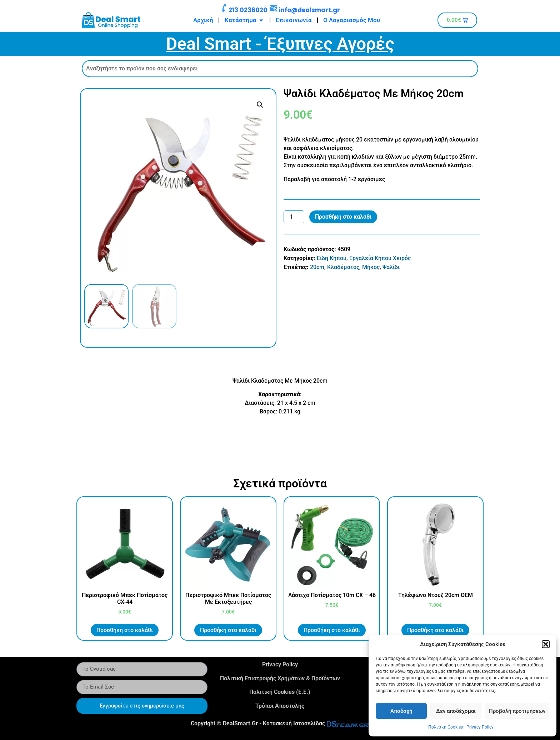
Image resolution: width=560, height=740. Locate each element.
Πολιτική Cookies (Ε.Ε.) (280, 692)
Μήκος (371, 267)
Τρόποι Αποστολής (280, 706)
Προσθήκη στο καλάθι (343, 217)
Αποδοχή (401, 711)
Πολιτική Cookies (446, 727)
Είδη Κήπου (332, 258)
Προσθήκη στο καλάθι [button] (125, 630)
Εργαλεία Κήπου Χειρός (380, 258)
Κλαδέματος (343, 267)
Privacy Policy (480, 727)
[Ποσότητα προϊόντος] (294, 217)
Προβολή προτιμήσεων (517, 711)
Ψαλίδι (391, 267)
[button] (546, 644)
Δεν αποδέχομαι (456, 711)
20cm (317, 267)
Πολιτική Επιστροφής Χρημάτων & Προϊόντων (280, 678)
